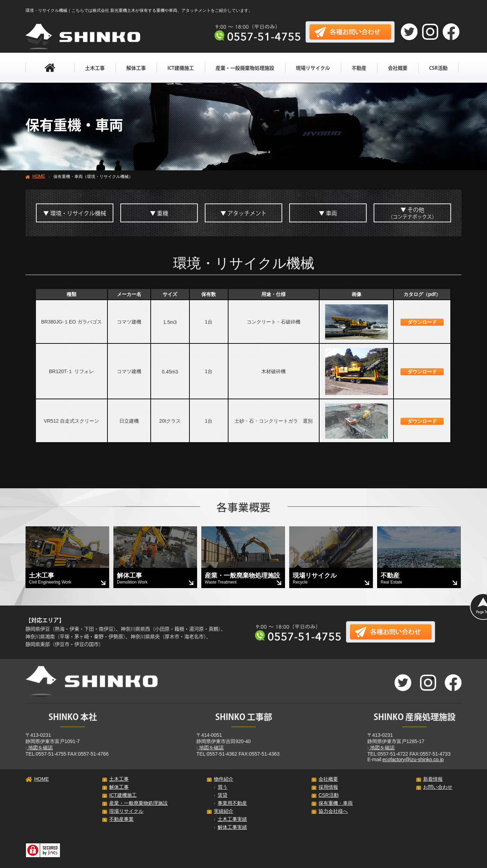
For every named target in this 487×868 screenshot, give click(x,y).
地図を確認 (39, 748)
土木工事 (95, 68)
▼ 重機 (159, 213)
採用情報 (328, 787)
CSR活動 (438, 68)
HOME (39, 176)
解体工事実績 (230, 827)
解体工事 (136, 68)
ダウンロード (422, 322)
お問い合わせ (438, 787)
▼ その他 (412, 213)
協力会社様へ (333, 811)
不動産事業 (121, 819)
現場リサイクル (313, 68)
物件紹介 (224, 779)
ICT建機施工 (181, 68)
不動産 (359, 68)
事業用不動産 (230, 803)
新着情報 (433, 779)
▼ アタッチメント (244, 213)
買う (221, 787)
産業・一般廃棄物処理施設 (245, 68)
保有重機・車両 (336, 803)
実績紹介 (224, 811)
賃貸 (221, 795)
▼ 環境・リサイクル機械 (75, 213)
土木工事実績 (230, 819)
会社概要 (398, 68)
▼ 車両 (328, 213)
